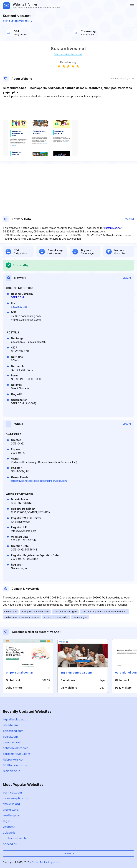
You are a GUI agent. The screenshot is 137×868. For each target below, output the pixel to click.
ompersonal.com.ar (20, 672)
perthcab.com (12, 792)
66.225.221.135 (19, 307)
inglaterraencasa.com (76, 672)
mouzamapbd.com (15, 798)
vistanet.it (9, 827)
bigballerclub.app (15, 719)
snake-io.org (11, 804)
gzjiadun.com (12, 742)
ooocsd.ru (10, 844)
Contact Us (69, 853)
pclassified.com (13, 731)
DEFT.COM (17, 297)
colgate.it (9, 833)
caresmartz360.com (16, 754)
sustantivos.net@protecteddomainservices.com (39, 481)
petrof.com (10, 737)
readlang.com (12, 815)
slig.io (7, 821)
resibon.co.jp (12, 771)
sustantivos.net (113, 228)
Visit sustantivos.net (18, 21)
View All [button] (129, 219)
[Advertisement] (68, 109)
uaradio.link (11, 725)
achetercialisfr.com (16, 748)
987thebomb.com (15, 765)
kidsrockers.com (14, 759)
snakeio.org (11, 810)
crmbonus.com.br (15, 838)
